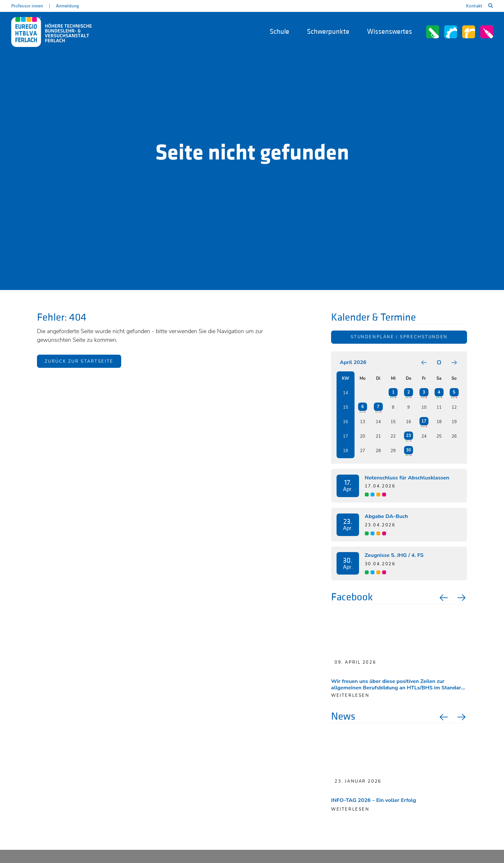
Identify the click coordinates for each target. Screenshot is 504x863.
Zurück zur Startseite (79, 361)
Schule (279, 32)
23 (408, 436)
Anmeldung (67, 6)
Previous (443, 598)
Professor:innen (27, 6)
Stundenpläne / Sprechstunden (399, 337)
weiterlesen (350, 695)
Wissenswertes (390, 32)
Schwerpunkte (328, 32)
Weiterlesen (350, 809)
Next (462, 598)
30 (408, 450)
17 (424, 421)
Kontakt (474, 6)
